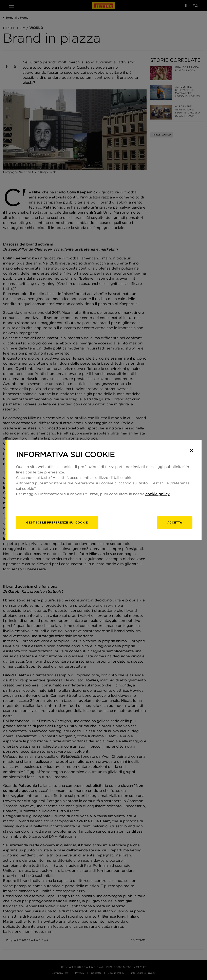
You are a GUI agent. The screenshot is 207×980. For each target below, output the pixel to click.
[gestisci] (57, 523)
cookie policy (157, 494)
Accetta (175, 523)
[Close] (191, 450)
